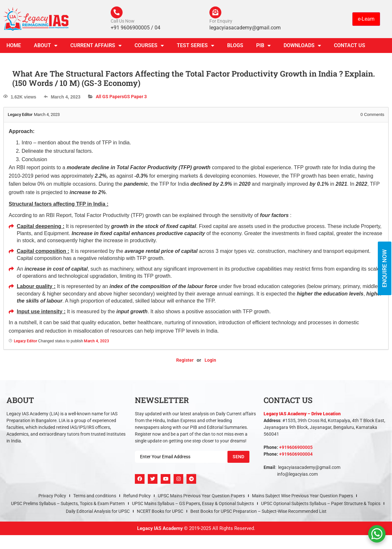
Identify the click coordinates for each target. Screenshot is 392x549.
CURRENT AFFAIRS (96, 47)
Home (14, 46)
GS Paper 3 (135, 98)
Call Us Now (123, 22)
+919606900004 (296, 455)
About (46, 47)
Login (210, 361)
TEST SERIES (196, 47)
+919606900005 (296, 448)
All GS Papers (110, 98)
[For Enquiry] (216, 13)
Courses (149, 47)
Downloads (302, 47)
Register (185, 361)
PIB (263, 47)
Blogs (235, 46)
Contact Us (350, 46)
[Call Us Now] (117, 13)
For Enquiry (221, 22)
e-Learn (366, 19)
